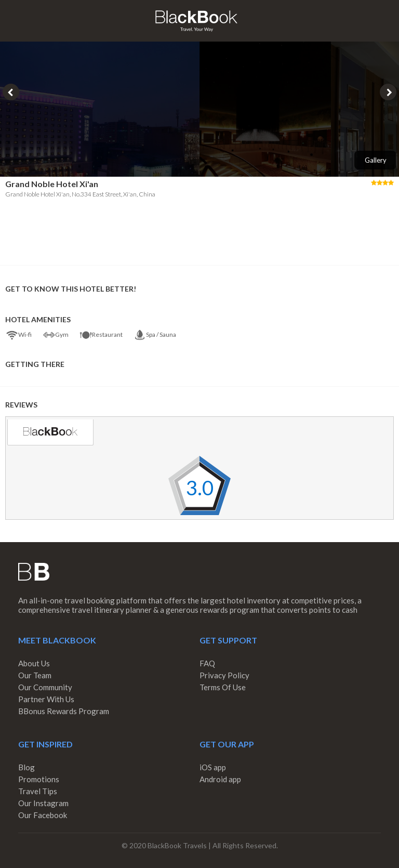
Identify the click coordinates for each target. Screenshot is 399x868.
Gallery (376, 160)
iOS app (213, 767)
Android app (220, 779)
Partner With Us (46, 699)
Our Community (45, 687)
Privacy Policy (224, 675)
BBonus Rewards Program (64, 711)
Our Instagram (43, 803)
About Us (34, 663)
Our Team (35, 675)
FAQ (207, 663)
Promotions (39, 779)
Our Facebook (43, 815)
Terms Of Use (223, 687)
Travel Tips (38, 791)
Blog (26, 767)
